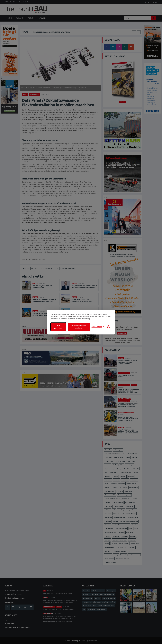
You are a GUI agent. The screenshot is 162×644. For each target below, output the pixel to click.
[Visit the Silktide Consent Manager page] (108, 327)
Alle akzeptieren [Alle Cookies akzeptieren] (58, 327)
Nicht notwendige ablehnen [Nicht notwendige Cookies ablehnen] (79, 327)
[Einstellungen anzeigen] (98, 327)
